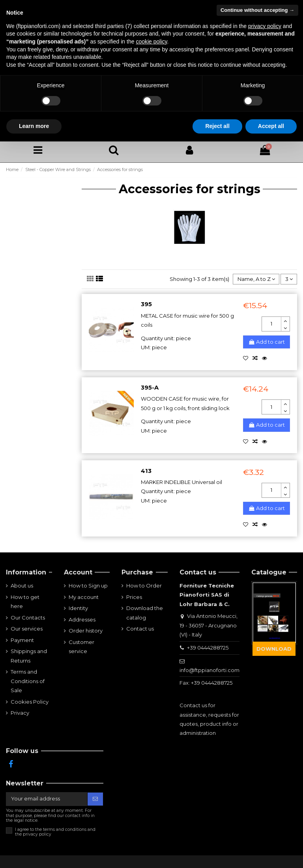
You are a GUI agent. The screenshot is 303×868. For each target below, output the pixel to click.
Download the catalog (145, 613)
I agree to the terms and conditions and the (55, 832)
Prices (134, 597)
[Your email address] (47, 799)
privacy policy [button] (265, 26)
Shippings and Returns (29, 656)
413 (146, 471)
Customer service (81, 647)
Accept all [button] (271, 126)
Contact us (140, 629)
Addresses (82, 619)
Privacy (20, 713)
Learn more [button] (34, 126)
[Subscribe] (95, 799)
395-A (150, 388)
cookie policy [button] (151, 41)
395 (146, 304)
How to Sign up (88, 586)
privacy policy (37, 834)
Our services (27, 629)
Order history (86, 631)
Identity (78, 608)
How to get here (25, 602)
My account (84, 597)
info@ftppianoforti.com (209, 670)
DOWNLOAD (274, 649)
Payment (22, 640)
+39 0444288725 (208, 648)
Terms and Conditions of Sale (28, 681)
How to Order (144, 586)
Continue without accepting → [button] (257, 10)
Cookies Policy (30, 702)
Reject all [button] (217, 126)
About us (22, 586)
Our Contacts (28, 618)
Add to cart (267, 342)
